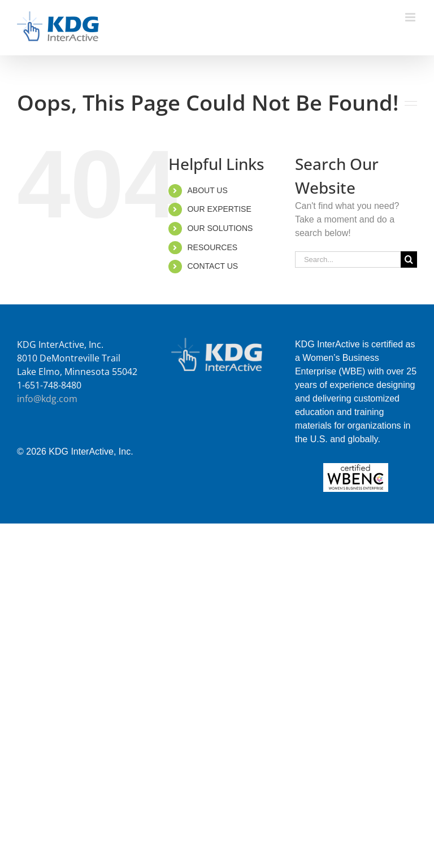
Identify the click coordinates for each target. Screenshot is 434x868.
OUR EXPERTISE (219, 209)
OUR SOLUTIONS (220, 228)
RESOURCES (212, 247)
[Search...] (348, 259)
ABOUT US (207, 190)
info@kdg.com (47, 399)
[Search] (409, 259)
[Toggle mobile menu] (411, 17)
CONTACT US (212, 266)
